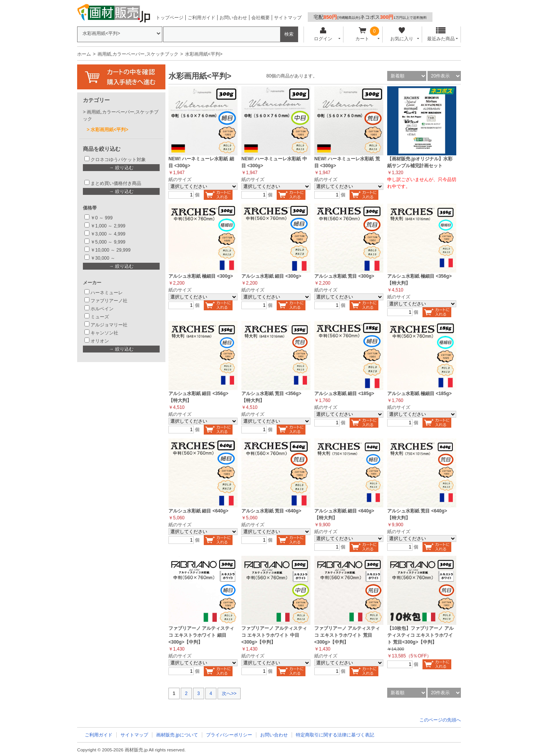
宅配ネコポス (370, 17)
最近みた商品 (441, 34)
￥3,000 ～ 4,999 (108, 234)
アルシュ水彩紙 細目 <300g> (271, 276)
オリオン (100, 341)
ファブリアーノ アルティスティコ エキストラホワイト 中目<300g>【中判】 (274, 635)
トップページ (170, 18)
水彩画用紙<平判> (109, 130)
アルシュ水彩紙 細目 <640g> (198, 511)
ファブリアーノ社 (109, 301)
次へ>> (229, 693)
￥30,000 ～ (103, 258)
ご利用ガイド (201, 18)
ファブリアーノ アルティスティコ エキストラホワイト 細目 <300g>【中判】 (201, 635)
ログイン (323, 34)
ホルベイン (102, 309)
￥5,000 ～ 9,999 (108, 242)
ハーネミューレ (107, 293)
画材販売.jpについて (177, 735)
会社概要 (261, 18)
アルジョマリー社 (109, 325)
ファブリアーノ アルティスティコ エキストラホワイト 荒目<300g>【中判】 (347, 635)
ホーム (84, 54)
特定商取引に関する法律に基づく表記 (335, 735)
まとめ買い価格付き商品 (116, 183)
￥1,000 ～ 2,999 (108, 226)
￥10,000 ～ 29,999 (111, 250)
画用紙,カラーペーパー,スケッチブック (138, 54)
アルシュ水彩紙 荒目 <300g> (344, 276)
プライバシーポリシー (229, 735)
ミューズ (100, 317)
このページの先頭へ (440, 720)
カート (362, 34)
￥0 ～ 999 (101, 218)
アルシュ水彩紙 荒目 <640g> (271, 511)
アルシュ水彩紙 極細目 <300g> (201, 276)
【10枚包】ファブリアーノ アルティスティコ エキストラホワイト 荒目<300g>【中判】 (420, 635)
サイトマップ (288, 18)
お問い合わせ (233, 18)
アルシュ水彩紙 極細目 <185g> (419, 394)
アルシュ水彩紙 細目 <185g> (344, 394)
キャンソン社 (104, 333)
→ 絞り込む (121, 168)
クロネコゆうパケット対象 (118, 160)
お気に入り (402, 34)
